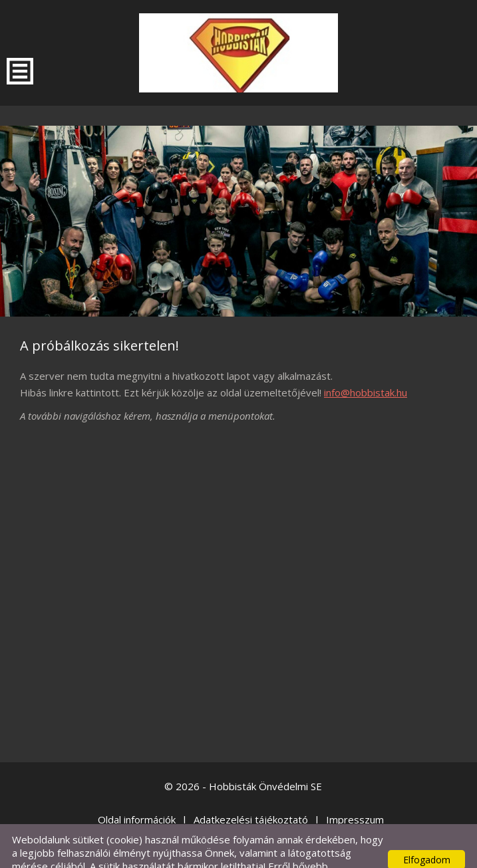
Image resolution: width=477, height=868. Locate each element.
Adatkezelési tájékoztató (251, 793)
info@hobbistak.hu (366, 366)
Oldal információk (137, 793)
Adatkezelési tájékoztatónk (194, 853)
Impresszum (355, 793)
